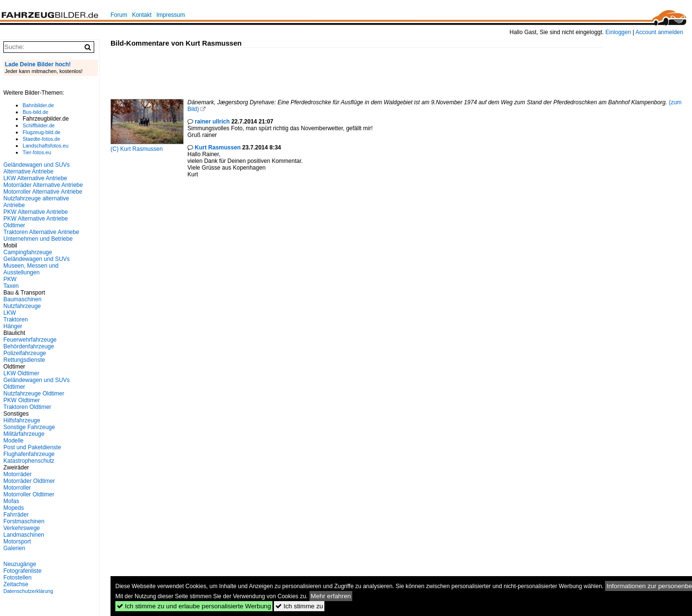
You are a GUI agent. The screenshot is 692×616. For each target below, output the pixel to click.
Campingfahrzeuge (28, 252)
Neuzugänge (20, 564)
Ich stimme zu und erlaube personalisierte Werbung (194, 606)
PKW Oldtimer (22, 400)
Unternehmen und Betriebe (38, 239)
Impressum (170, 15)
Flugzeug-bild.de (42, 132)
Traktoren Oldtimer (27, 407)
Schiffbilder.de (39, 125)
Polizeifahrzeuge (25, 353)
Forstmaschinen (24, 521)
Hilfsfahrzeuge (22, 420)
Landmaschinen (24, 535)
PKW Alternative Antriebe (36, 212)
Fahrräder (16, 515)
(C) (115, 149)
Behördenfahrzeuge (29, 346)
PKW (10, 279)
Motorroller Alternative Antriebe (43, 192)
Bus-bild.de (35, 112)
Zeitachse (16, 584)
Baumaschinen (22, 299)
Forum (119, 15)
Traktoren (16, 320)
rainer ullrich (212, 122)
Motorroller (17, 488)
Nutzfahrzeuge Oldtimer (34, 394)
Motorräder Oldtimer (29, 481)
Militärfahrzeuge (24, 434)
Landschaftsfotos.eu (45, 146)
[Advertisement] (285, 69)
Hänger (13, 326)
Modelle (13, 441)
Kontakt (142, 15)
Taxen (11, 286)
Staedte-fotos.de (41, 139)
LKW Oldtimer (21, 373)
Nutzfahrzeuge (22, 306)
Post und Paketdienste (32, 447)
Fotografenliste (22, 571)
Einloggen (618, 32)
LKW (10, 313)
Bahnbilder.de (38, 105)
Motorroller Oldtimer (29, 494)
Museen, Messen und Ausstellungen (31, 269)
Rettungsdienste (24, 360)
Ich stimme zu (299, 606)
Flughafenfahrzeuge (29, 454)
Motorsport (17, 542)
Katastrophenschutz (29, 461)
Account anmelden (659, 32)
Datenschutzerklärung (28, 591)
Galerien (14, 548)
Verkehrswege (22, 528)
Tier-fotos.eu (37, 152)
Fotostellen (18, 578)
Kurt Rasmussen (142, 149)
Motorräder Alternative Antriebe (43, 185)
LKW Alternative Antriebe (35, 178)
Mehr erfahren (331, 596)
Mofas (11, 501)
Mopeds (14, 508)
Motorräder (18, 474)
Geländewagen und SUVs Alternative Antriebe (37, 168)
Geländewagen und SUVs (37, 259)
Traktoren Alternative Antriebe (41, 232)
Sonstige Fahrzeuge (29, 427)
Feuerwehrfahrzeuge (30, 340)
